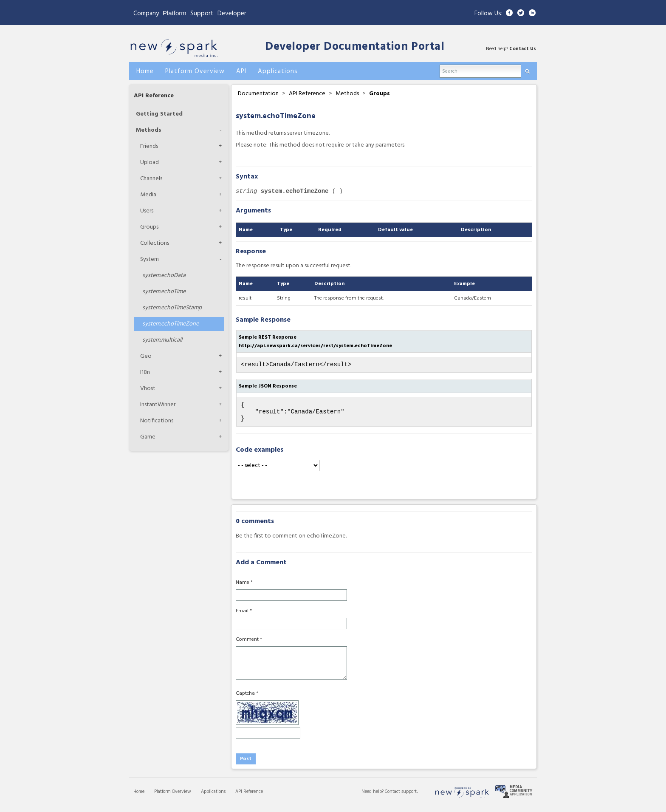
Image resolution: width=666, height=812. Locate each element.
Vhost (148, 389)
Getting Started (159, 114)
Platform (175, 13)
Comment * (249, 645)
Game (148, 437)
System (150, 259)
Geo (146, 356)
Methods (149, 130)
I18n (145, 372)
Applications (213, 797)
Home (139, 797)
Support (202, 14)
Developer (232, 14)
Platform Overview (173, 797)
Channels (151, 179)
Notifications (157, 421)
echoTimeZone (171, 324)
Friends (149, 146)
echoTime (164, 292)
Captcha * (247, 699)
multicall (162, 340)
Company (146, 14)
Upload (150, 163)
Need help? (373, 797)
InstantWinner (158, 405)
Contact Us (523, 49)
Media (148, 195)
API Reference (154, 96)
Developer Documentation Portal (355, 47)
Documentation (258, 94)
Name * (244, 588)
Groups (149, 227)
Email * (244, 616)
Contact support (401, 797)
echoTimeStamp (172, 308)
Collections (155, 243)
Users (147, 211)
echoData (164, 276)
